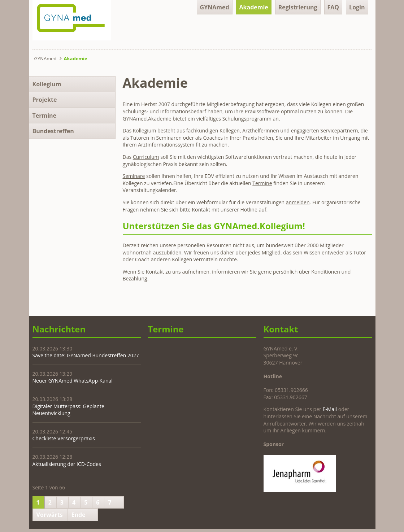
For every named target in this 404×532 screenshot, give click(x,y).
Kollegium (145, 130)
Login (357, 7)
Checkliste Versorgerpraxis (64, 438)
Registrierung (298, 7)
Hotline (249, 210)
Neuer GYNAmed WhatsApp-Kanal (73, 381)
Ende (79, 515)
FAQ (333, 7)
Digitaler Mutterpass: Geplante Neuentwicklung (68, 410)
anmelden (298, 202)
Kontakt (155, 272)
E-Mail (330, 409)
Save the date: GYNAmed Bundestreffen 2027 (86, 355)
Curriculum (146, 157)
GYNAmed (215, 7)
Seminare (134, 176)
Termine (262, 183)
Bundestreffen (53, 131)
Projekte (45, 100)
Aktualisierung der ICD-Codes (67, 464)
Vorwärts (50, 515)
